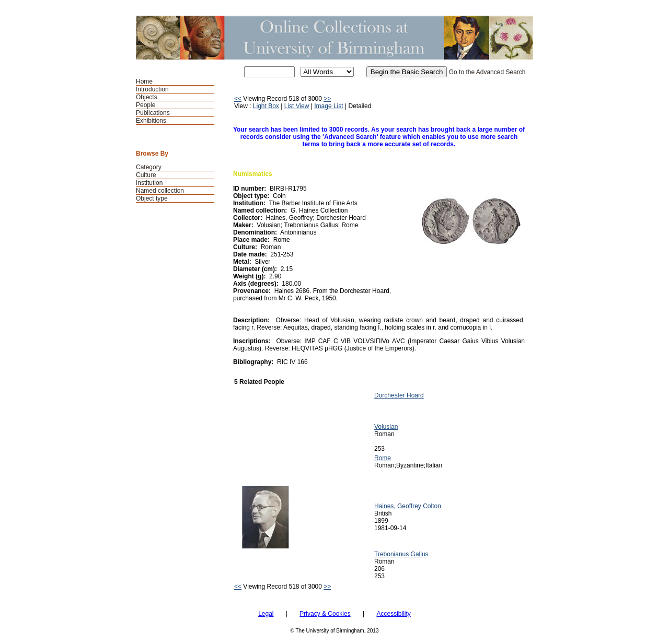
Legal (266, 614)
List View (297, 106)
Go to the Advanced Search (487, 72)
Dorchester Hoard (399, 395)
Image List (328, 106)
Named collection (160, 191)
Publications (153, 113)
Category (149, 167)
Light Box (266, 106)
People (146, 105)
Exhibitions (151, 121)
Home (144, 81)
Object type (152, 198)
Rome (383, 458)
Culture (146, 175)
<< (238, 99)
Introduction (152, 89)
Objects (147, 97)
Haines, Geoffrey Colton (408, 506)
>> (327, 99)
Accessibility (393, 614)
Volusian (386, 427)
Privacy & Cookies (325, 614)
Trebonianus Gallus (401, 554)
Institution (149, 183)
